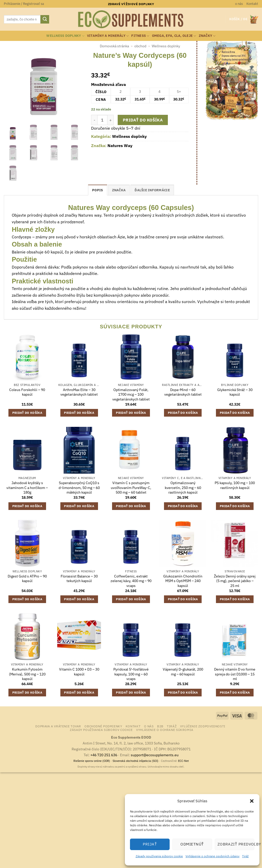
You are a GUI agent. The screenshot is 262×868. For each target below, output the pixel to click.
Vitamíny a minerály (108, 36)
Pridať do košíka (143, 120)
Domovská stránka (114, 46)
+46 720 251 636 (104, 755)
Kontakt (252, 4)
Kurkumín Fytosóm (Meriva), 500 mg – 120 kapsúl (27, 674)
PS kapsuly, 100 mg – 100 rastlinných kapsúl (235, 485)
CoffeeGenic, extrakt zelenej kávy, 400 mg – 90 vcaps (131, 581)
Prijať (150, 844)
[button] (252, 801)
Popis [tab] (97, 190)
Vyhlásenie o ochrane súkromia (165, 730)
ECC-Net (183, 761)
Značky (207, 36)
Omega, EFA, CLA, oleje (174, 36)
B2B (160, 726)
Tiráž (245, 856)
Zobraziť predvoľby (236, 844)
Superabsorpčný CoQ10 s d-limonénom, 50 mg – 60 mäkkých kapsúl (79, 488)
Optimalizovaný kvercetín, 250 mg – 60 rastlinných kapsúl (183, 488)
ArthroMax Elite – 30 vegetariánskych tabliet (79, 392)
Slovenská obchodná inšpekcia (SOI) (135, 761)
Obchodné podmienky (103, 726)
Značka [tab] (119, 190)
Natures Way (120, 146)
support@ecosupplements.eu (155, 755)
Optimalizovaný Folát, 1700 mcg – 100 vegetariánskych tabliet (131, 394)
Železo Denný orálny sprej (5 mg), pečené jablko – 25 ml (235, 581)
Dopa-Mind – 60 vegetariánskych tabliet (183, 392)
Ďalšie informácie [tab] (152, 190)
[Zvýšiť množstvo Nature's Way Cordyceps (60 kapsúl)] (111, 120)
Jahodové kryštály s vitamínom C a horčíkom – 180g (27, 488)
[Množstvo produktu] (102, 120)
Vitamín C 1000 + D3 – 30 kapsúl (79, 672)
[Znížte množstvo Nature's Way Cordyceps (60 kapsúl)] (94, 120)
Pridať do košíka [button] (27, 413)
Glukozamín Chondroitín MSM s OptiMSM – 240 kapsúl (183, 581)
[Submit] (45, 19)
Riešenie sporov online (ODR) (92, 761)
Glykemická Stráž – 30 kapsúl (235, 392)
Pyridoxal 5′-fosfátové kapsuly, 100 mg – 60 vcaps (131, 674)
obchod (140, 46)
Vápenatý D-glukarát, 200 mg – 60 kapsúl (183, 672)
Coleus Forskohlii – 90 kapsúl (27, 392)
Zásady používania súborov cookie (159, 856)
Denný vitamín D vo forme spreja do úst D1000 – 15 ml (235, 674)
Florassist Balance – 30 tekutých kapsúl (79, 579)
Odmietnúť (192, 844)
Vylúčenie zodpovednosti (203, 726)
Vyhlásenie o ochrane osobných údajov (212, 856)
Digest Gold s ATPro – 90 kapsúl (27, 579)
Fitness (140, 36)
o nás (239, 4)
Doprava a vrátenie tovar (58, 726)
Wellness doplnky (65, 36)
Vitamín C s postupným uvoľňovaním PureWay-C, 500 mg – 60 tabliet (131, 488)
